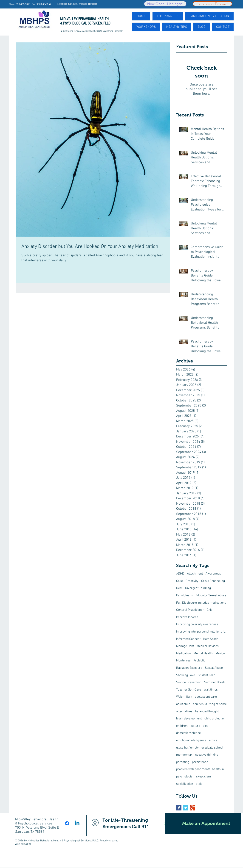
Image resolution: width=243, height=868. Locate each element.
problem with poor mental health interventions (201, 769)
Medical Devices (208, 646)
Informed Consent (188, 639)
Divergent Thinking (198, 588)
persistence (200, 762)
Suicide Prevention (189, 682)
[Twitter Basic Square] (186, 808)
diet (205, 726)
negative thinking (207, 755)
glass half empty (187, 748)
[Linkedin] (77, 823)
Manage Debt (185, 646)
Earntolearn (184, 596)
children (182, 726)
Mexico (220, 654)
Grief (210, 610)
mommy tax (184, 755)
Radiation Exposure (189, 668)
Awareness (213, 574)
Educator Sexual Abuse (211, 596)
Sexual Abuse (214, 668)
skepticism (203, 777)
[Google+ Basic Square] (193, 808)
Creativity (192, 581)
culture (195, 726)
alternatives (184, 712)
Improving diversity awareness (197, 624)
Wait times (211, 690)
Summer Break (215, 682)
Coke (179, 581)
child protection (215, 719)
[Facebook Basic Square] (179, 808)
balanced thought (207, 712)
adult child (183, 704)
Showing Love (186, 675)
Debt (179, 588)
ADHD (180, 574)
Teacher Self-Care (189, 690)
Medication (184, 654)
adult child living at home (210, 704)
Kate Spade (211, 639)
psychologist (185, 777)
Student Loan (207, 675)
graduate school (212, 748)
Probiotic (199, 661)
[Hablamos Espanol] (212, 4)
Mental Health (203, 654)
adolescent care (206, 697)
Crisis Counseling (213, 581)
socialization (185, 784)
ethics (213, 740)
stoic (199, 784)
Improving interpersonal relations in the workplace (201, 632)
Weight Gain (184, 697)
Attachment (195, 574)
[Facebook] (67, 823)
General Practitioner (190, 610)
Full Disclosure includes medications (201, 603)
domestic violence (188, 733)
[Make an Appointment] (203, 823)
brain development (189, 719)
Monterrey (183, 661)
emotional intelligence (191, 740)
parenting (183, 762)
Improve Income (187, 617)
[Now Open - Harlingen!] (165, 4)
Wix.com (26, 844)
